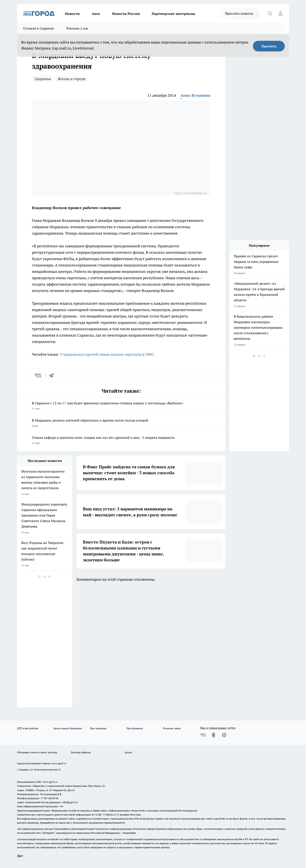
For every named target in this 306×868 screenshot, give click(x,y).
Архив (128, 752)
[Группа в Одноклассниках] (214, 735)
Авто (96, 14)
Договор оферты (81, 752)
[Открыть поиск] (270, 14)
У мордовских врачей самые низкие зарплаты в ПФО (107, 354)
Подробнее (129, 833)
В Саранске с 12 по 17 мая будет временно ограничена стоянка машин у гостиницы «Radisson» (121, 406)
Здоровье (43, 79)
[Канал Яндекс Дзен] (224, 735)
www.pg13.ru (59, 763)
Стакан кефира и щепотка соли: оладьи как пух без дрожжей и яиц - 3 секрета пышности (121, 441)
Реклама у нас (77, 28)
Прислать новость (239, 13)
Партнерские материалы (173, 14)
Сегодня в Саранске (39, 28)
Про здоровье (98, 728)
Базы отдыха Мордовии (68, 728)
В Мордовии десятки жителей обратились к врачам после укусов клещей (121, 423)
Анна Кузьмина (195, 95)
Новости (72, 14)
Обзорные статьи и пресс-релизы (37, 752)
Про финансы (135, 728)
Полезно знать (172, 728)
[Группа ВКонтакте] (203, 735)
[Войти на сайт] (280, 14)
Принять (269, 46)
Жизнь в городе (72, 79)
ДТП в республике (28, 728)
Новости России (126, 14)
